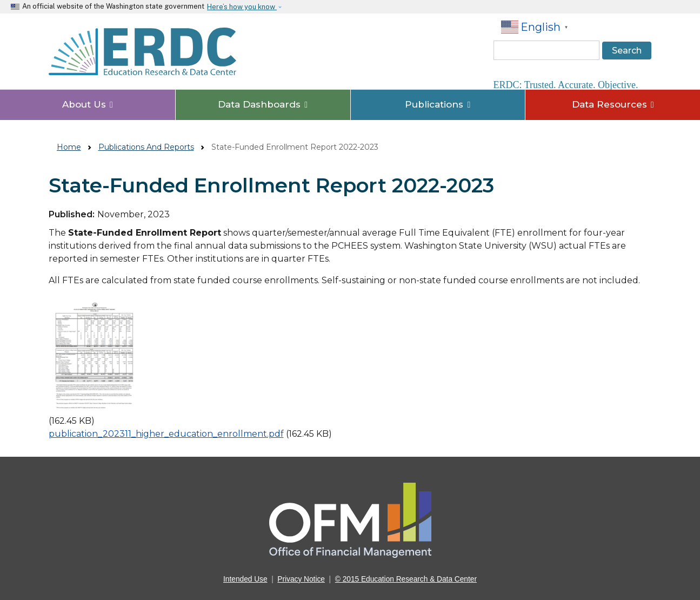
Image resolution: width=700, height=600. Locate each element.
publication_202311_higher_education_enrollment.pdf (166, 434)
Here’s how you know (242, 7)
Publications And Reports (146, 147)
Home (69, 147)
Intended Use (245, 579)
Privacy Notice (301, 579)
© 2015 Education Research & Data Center (406, 579)
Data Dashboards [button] (263, 104)
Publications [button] (438, 104)
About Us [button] (88, 104)
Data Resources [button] (613, 104)
